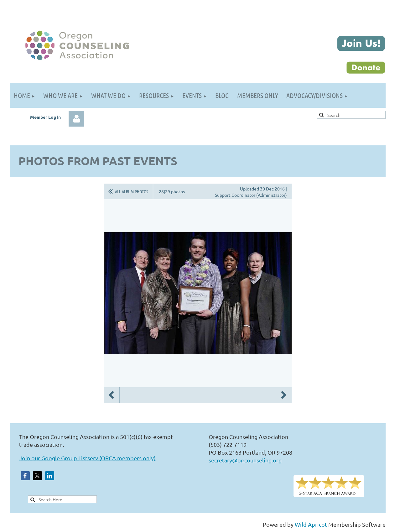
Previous (112, 395)
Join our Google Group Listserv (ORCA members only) (87, 458)
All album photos (132, 191)
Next (284, 395)
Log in (76, 119)
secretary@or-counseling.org (245, 460)
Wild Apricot (311, 524)
